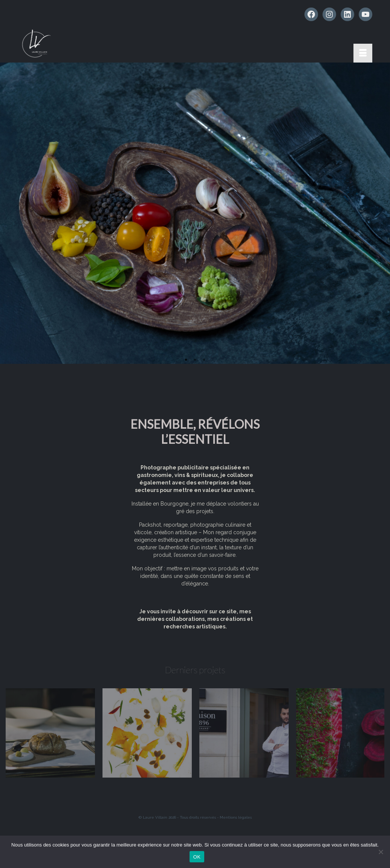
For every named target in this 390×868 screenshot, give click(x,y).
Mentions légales (236, 817)
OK (197, 857)
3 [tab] (204, 360)
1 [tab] (186, 360)
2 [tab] (195, 360)
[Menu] (363, 53)
